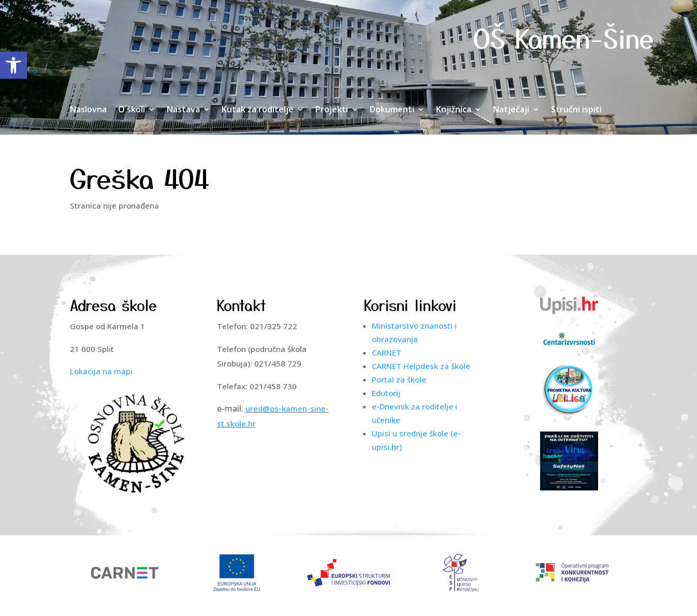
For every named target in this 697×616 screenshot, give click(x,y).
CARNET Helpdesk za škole (421, 366)
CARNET (387, 353)
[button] (13, 65)
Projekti (332, 110)
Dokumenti (392, 110)
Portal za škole (399, 379)
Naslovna (88, 110)
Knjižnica (454, 110)
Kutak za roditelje (258, 110)
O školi (132, 110)
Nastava (183, 110)
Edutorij (386, 393)
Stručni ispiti (576, 110)
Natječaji (511, 110)
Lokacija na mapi (101, 371)
